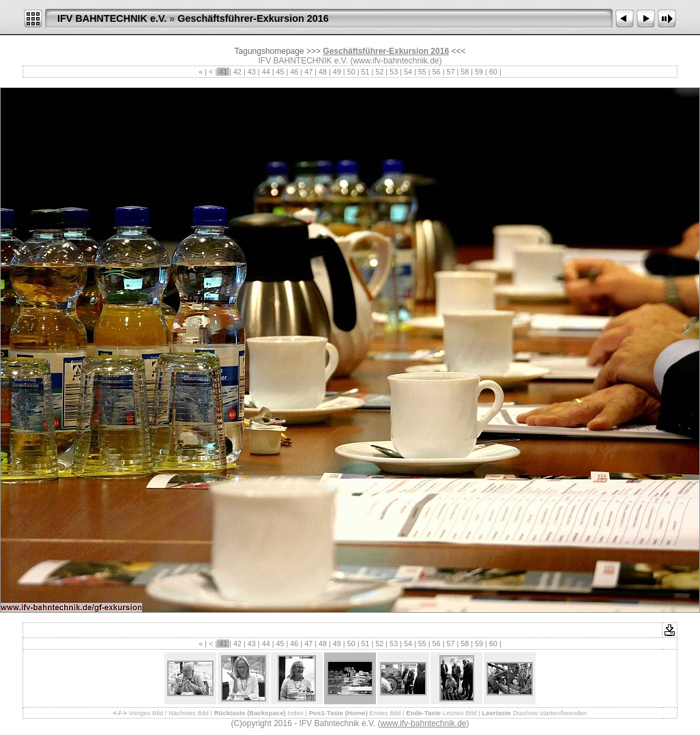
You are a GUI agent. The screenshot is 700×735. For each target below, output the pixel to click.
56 (437, 72)
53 (394, 72)
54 (408, 72)
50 (351, 72)
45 (280, 72)
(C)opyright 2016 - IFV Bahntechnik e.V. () (350, 723)
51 (365, 72)
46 (294, 72)
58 (465, 72)
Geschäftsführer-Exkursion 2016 (253, 18)
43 (252, 72)
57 (450, 72)
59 (479, 72)
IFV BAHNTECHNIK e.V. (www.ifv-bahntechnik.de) (350, 61)
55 (422, 72)
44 (266, 72)
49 (337, 72)
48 (323, 72)
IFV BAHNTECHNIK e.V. (112, 18)
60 (493, 72)
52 (379, 72)
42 (237, 72)
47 (308, 72)
